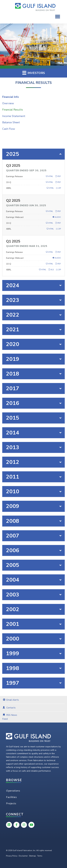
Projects (11, 804)
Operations (13, 791)
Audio (57, 217)
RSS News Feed (10, 717)
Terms (40, 856)
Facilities (11, 797)
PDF (58, 176)
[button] (58, 16)
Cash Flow (9, 129)
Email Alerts (13, 700)
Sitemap (32, 856)
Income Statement (14, 116)
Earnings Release (14, 176)
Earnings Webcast (15, 217)
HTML (49, 176)
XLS (51, 270)
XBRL (9, 188)
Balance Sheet (11, 122)
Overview (8, 103)
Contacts (11, 708)
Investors (34, 73)
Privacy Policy (12, 856)
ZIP (58, 188)
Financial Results (13, 110)
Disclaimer (23, 856)
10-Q (9, 182)
